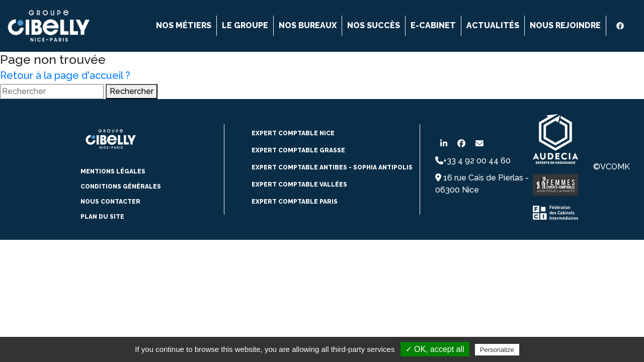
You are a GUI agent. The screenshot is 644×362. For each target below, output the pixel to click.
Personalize (497, 350)
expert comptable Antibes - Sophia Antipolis (332, 167)
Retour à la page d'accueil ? (65, 75)
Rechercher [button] (132, 91)
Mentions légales (113, 171)
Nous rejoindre (565, 25)
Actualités (493, 25)
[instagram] (631, 26)
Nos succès (374, 25)
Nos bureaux (308, 25)
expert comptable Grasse (298, 150)
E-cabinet (433, 25)
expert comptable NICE (293, 133)
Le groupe (245, 25)
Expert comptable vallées (299, 185)
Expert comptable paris (295, 202)
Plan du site (102, 217)
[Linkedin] (611, 26)
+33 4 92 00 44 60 (473, 161)
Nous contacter (110, 202)
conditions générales (121, 187)
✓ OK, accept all (435, 349)
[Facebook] (621, 26)
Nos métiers (184, 25)
